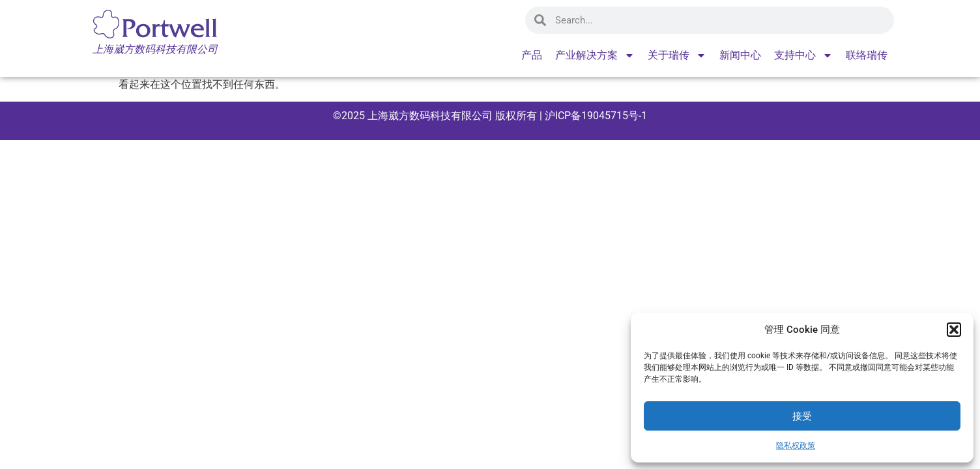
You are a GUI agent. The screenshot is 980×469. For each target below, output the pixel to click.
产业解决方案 (595, 55)
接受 (802, 416)
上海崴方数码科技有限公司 (430, 116)
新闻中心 (740, 55)
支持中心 (803, 55)
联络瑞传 (867, 55)
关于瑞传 (677, 55)
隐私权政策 (796, 446)
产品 (532, 55)
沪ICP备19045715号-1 (595, 116)
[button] (954, 330)
